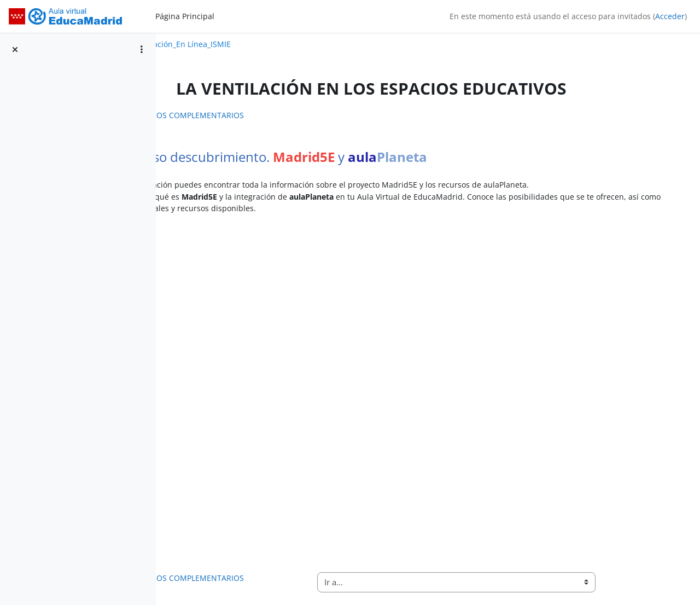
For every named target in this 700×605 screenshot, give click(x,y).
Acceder (670, 16)
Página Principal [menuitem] (185, 16)
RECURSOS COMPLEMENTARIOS (247, 115)
